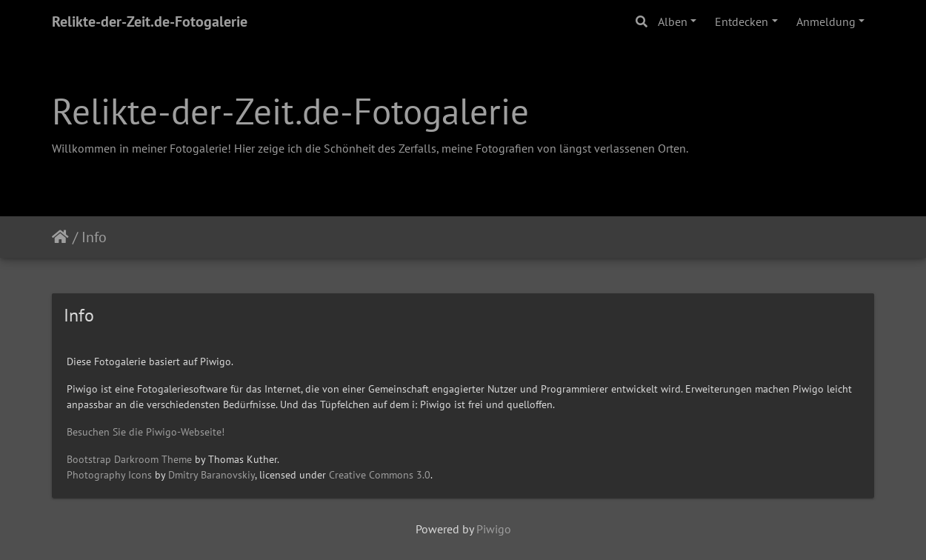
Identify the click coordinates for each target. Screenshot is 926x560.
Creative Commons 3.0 (380, 475)
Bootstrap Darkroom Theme (129, 459)
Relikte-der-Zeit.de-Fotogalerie (150, 21)
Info (94, 237)
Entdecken (742, 21)
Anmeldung (826, 21)
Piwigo (494, 529)
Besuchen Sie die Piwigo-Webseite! (146, 432)
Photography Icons (109, 475)
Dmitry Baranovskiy (211, 475)
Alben (673, 21)
